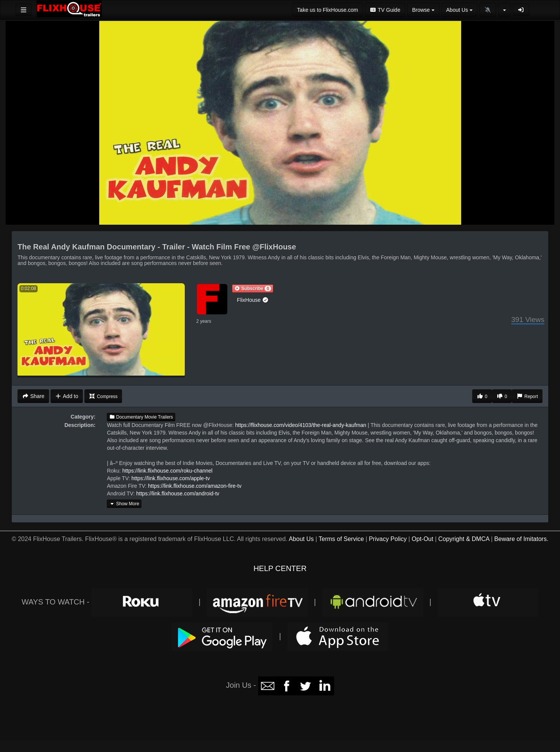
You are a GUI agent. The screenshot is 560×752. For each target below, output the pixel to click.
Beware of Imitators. (521, 539)
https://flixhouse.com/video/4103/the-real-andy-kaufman (301, 425)
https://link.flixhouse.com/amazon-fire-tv (195, 486)
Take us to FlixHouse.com (327, 10)
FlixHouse (253, 300)
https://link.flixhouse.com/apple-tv (171, 478)
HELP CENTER (280, 568)
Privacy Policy (388, 539)
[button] (252, 289)
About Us (301, 539)
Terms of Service (341, 539)
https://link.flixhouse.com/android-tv (178, 493)
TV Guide (385, 10)
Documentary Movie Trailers (141, 417)
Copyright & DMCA (464, 539)
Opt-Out (423, 539)
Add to (67, 396)
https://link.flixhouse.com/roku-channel (167, 471)
